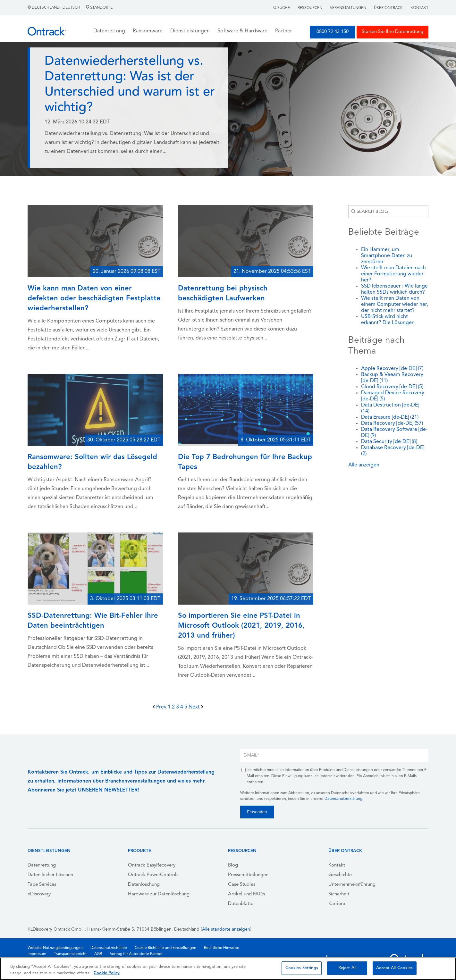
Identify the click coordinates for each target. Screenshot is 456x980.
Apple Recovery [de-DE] (392, 369)
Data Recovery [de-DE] (392, 423)
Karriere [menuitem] (337, 904)
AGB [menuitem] (98, 954)
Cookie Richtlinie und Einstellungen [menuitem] (165, 948)
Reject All (347, 968)
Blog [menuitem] (233, 865)
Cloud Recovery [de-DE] (392, 387)
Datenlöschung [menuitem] (144, 885)
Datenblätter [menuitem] (241, 904)
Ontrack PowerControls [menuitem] (153, 875)
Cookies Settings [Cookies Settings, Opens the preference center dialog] (302, 968)
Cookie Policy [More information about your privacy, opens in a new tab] (107, 973)
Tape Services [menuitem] (42, 885)
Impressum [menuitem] (37, 954)
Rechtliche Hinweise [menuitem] (222, 948)
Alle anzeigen (364, 465)
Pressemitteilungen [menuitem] (248, 875)
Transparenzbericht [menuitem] (70, 954)
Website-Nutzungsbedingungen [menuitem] (55, 948)
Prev (160, 707)
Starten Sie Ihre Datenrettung (393, 32)
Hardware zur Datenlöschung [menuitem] (159, 894)
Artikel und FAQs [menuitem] (246, 894)
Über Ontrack (388, 8)
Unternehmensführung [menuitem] (352, 885)
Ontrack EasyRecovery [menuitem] (152, 865)
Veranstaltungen (348, 8)
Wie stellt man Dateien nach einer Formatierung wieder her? (393, 274)
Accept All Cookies (394, 968)
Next (196, 707)
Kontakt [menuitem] (337, 865)
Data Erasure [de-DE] (390, 417)
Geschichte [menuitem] (340, 875)
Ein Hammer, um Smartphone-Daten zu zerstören (387, 256)
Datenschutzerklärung (343, 799)
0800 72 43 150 (333, 32)
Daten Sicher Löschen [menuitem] (50, 875)
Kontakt (419, 8)
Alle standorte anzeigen (226, 930)
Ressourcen (310, 8)
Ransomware (148, 31)
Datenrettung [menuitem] (42, 865)
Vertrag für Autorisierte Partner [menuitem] (136, 954)
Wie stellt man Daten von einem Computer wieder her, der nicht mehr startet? (395, 305)
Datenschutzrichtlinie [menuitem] (109, 948)
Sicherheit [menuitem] (339, 894)
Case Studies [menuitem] (242, 885)
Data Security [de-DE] (389, 442)
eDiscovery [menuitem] (39, 894)
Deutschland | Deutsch (54, 8)
